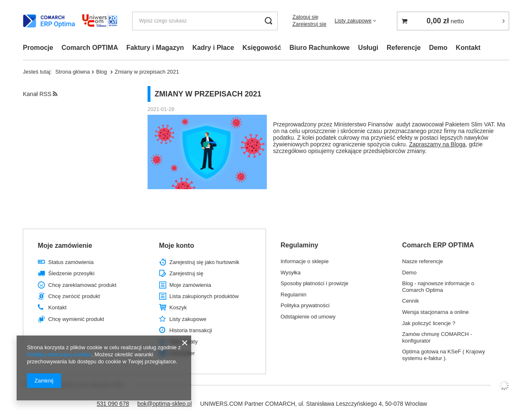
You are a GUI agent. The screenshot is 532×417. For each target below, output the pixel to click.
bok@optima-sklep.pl (164, 404)
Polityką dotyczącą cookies (59, 354)
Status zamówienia (71, 262)
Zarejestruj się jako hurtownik (204, 262)
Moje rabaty (184, 342)
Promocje (38, 48)
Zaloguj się (305, 17)
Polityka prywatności (305, 305)
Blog (102, 72)
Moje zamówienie (65, 246)
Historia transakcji (191, 330)
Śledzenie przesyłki (71, 273)
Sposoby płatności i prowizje (314, 283)
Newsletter (182, 353)
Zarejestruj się (309, 24)
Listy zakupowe (353, 21)
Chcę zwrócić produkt (74, 296)
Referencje (404, 48)
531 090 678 (113, 404)
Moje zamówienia (190, 285)
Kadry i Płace (213, 48)
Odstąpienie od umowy (308, 317)
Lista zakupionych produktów (204, 296)
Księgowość (262, 48)
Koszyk (178, 307)
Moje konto (177, 246)
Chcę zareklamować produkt (82, 285)
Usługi (368, 48)
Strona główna (73, 72)
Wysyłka (291, 273)
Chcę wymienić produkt (76, 319)
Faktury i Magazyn (155, 48)
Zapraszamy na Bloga (437, 144)
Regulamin (293, 295)
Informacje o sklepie (305, 261)
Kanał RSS (40, 94)
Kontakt (468, 48)
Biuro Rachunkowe (320, 48)
